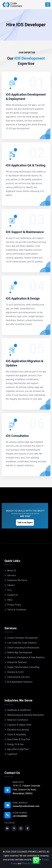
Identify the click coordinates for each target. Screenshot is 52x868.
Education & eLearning (18, 730)
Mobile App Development (20, 653)
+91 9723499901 (20, 816)
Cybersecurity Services (19, 677)
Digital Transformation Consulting (23, 667)
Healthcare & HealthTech (19, 710)
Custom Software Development (22, 638)
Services (12, 575)
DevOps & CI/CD (15, 672)
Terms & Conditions (17, 610)
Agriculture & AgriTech (18, 749)
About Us (12, 570)
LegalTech (12, 754)
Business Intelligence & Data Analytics (26, 657)
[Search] (48, 5)
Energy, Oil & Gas (15, 744)
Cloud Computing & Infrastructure (23, 648)
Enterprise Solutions (17, 662)
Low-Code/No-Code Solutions (22, 643)
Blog (9, 590)
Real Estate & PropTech (19, 739)
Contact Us (12, 595)
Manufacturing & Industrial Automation (26, 715)
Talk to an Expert (25, 523)
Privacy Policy (14, 605)
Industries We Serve (17, 580)
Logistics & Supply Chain (19, 725)
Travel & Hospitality (17, 735)
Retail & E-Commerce (18, 720)
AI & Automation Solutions (20, 682)
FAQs (10, 600)
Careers (11, 585)
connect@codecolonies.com (26, 806)
